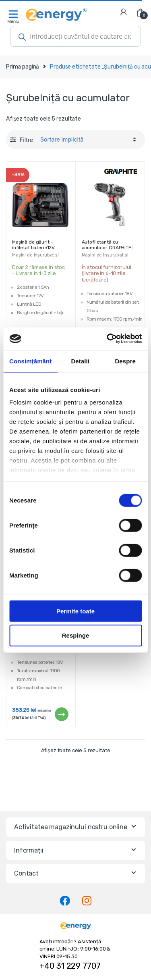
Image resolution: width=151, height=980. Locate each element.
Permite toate (75, 611)
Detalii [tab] (80, 361)
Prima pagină (23, 67)
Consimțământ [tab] (30, 361)
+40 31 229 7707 (70, 966)
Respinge (76, 635)
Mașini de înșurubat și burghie (35, 258)
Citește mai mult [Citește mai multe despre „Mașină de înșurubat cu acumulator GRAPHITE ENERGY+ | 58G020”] (61, 714)
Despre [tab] (125, 361)
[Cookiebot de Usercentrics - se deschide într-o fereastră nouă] (108, 339)
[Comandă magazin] (87, 140)
